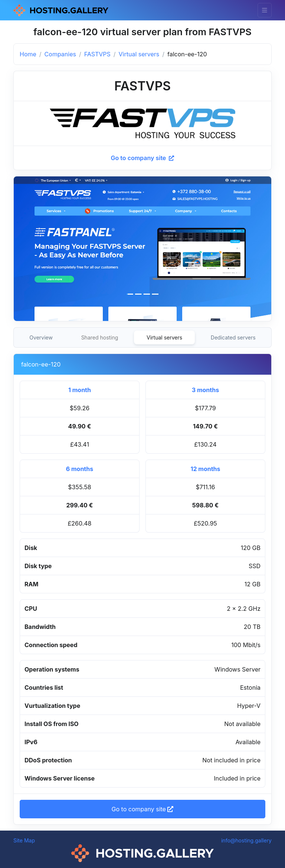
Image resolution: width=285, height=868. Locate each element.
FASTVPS (97, 54)
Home (28, 54)
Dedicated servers (233, 337)
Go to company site (143, 158)
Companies (60, 54)
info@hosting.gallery (246, 840)
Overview (41, 337)
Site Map (24, 840)
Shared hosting (100, 337)
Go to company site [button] (143, 809)
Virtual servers (139, 54)
